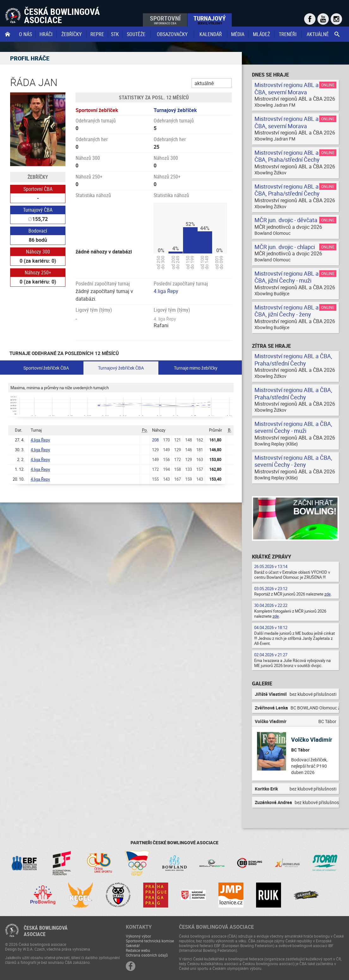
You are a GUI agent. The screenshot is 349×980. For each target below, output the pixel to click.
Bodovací (38, 231)
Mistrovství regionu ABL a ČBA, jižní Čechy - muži (287, 277)
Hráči (46, 34)
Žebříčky (71, 34)
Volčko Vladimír (312, 740)
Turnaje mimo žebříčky (196, 368)
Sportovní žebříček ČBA (46, 368)
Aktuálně (318, 34)
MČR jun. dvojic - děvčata (286, 220)
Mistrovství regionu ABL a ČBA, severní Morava (287, 88)
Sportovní (165, 20)
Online (328, 85)
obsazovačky (172, 34)
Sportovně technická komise (150, 941)
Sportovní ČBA (38, 189)
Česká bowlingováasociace (46, 931)
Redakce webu (138, 950)
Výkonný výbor (138, 936)
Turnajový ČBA (38, 210)
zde (328, 594)
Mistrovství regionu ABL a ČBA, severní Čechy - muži (293, 427)
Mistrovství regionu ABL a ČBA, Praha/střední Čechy (287, 156)
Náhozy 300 (38, 252)
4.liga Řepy (166, 291)
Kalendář (211, 34)
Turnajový (210, 20)
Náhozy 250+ (38, 272)
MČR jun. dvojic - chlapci (285, 247)
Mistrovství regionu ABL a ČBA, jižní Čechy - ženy (287, 311)
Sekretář (133, 946)
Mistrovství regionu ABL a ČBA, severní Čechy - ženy (293, 461)
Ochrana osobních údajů (147, 955)
